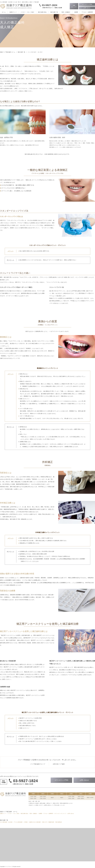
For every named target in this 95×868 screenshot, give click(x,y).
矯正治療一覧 (54, 12)
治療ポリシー (13, 12)
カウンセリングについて (60, 813)
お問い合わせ (71, 813)
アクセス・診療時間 (87, 12)
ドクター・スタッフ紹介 (27, 12)
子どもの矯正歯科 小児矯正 (21, 822)
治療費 (76, 12)
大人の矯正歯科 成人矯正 (6, 822)
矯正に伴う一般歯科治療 (48, 822)
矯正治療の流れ (42, 12)
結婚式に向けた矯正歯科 (35, 822)
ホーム (4, 12)
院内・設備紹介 (66, 12)
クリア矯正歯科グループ (38, 764)
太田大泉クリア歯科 (59, 764)
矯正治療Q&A (59, 822)
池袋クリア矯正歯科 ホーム (9, 812)
